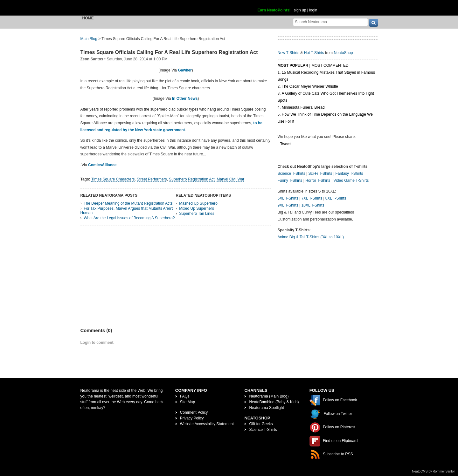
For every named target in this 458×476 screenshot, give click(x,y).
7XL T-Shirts (312, 198)
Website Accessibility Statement (207, 424)
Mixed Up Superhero (197, 208)
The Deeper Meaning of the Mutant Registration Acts (128, 203)
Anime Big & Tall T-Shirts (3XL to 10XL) (311, 237)
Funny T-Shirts (290, 180)
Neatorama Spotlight (266, 408)
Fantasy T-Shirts (349, 173)
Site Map (187, 402)
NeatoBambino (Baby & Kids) (274, 402)
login (313, 10)
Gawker (185, 70)
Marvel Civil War (230, 179)
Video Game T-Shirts (351, 180)
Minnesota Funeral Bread (303, 107)
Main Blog (89, 39)
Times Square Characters (113, 179)
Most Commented (330, 65)
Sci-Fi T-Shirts (320, 173)
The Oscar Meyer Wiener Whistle (310, 86)
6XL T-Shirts (288, 198)
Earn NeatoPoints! (274, 10)
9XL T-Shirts (288, 205)
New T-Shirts (288, 53)
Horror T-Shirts (318, 180)
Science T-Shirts (291, 173)
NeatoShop (343, 53)
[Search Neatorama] (330, 22)
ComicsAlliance (102, 165)
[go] (374, 23)
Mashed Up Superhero (198, 203)
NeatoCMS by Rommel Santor (434, 471)
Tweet (285, 144)
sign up (300, 10)
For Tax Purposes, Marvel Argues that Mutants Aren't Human (127, 211)
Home (88, 18)
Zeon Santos (92, 59)
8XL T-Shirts (336, 198)
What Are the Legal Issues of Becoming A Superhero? (129, 218)
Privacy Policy (192, 418)
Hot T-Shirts (314, 53)
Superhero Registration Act (192, 179)
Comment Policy (194, 412)
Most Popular (293, 65)
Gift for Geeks (261, 424)
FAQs (185, 396)
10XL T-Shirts (313, 205)
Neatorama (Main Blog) (269, 396)
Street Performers (152, 179)
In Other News (185, 99)
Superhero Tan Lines (197, 214)
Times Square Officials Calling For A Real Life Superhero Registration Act (169, 52)
